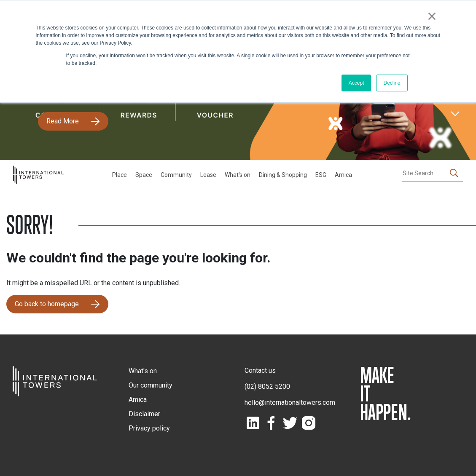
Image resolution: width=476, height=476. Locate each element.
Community (176, 175)
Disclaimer (144, 414)
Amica (343, 175)
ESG (321, 175)
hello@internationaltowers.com (290, 402)
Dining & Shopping (283, 175)
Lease (208, 175)
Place (120, 175)
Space (144, 175)
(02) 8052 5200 (267, 386)
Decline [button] (392, 83)
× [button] (432, 16)
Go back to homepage (47, 304)
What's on (238, 175)
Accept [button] (356, 83)
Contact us (260, 370)
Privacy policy (149, 428)
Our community (151, 385)
